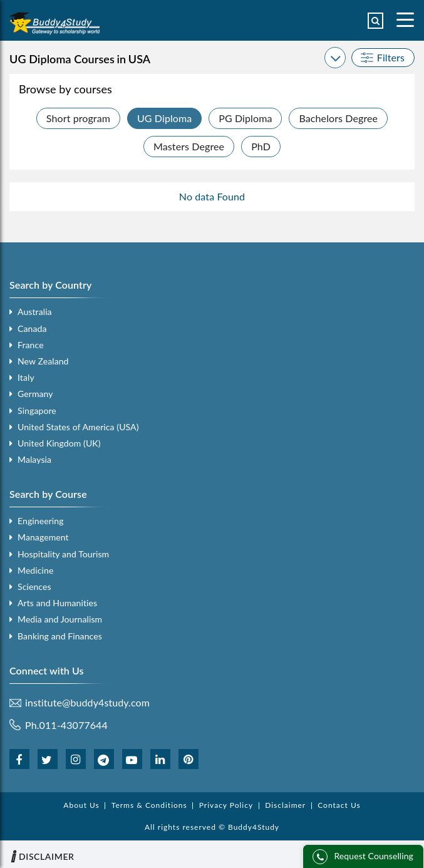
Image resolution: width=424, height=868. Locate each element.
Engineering (41, 521)
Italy (26, 377)
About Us (81, 805)
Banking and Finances (60, 636)
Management (43, 537)
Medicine (35, 570)
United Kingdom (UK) (59, 443)
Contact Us (339, 805)
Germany (35, 394)
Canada (32, 328)
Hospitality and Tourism (63, 554)
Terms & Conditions (149, 805)
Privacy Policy (226, 805)
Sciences (34, 586)
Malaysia (34, 459)
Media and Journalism (60, 619)
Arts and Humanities (57, 603)
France (31, 345)
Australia (35, 312)
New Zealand (43, 361)
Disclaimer (285, 805)
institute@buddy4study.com (87, 703)
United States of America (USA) (78, 427)
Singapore (37, 411)
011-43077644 (74, 725)
